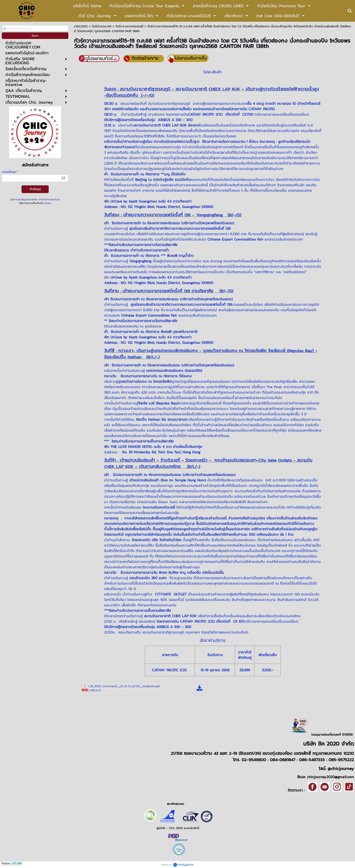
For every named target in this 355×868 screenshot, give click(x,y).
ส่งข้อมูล (35, 189)
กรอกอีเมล (10, 172)
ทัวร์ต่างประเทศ (102, 26)
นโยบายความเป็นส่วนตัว (31, 203)
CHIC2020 (81, 26)
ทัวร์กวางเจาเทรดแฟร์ (129, 26)
